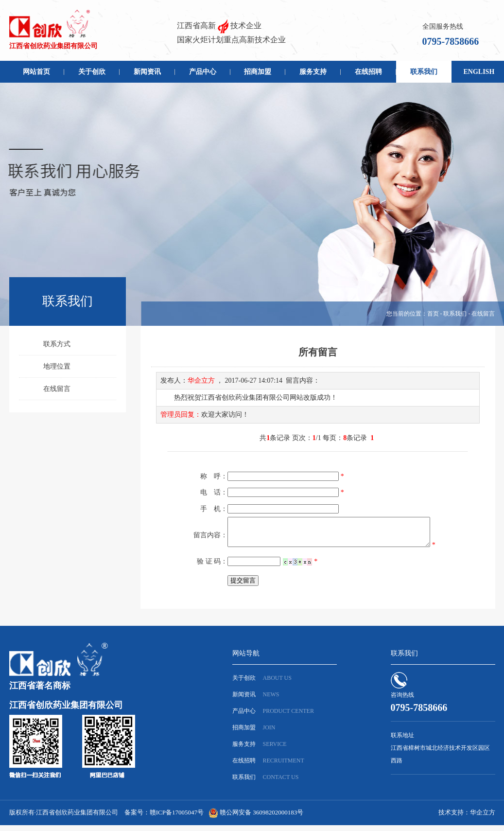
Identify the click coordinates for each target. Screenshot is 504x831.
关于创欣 (92, 72)
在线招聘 (368, 72)
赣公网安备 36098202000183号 (261, 818)
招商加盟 (258, 72)
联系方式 (57, 344)
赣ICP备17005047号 (177, 818)
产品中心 (203, 72)
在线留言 (57, 389)
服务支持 (313, 72)
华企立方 (483, 818)
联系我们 (424, 72)
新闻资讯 (147, 72)
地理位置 (57, 366)
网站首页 (36, 72)
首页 (433, 314)
